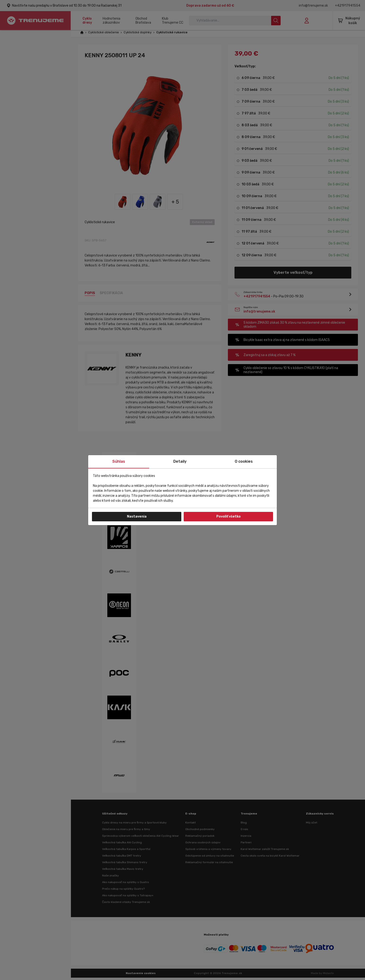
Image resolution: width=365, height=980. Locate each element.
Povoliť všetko (228, 516)
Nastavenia (137, 516)
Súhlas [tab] (119, 461)
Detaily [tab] (180, 461)
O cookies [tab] (244, 461)
